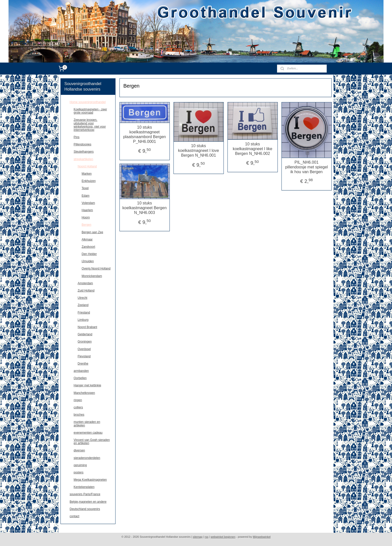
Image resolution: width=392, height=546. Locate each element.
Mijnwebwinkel (262, 537)
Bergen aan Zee (92, 232)
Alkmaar (87, 239)
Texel (85, 188)
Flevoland (84, 356)
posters (79, 472)
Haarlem (87, 210)
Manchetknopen (84, 393)
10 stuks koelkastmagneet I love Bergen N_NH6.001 (198, 151)
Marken (87, 174)
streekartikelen (83, 159)
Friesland (84, 313)
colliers (78, 407)
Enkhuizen (89, 181)
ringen (78, 400)
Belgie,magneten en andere (88, 502)
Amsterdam (85, 283)
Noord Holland (87, 166)
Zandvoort (88, 247)
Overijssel (84, 349)
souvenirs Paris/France (85, 494)
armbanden (81, 371)
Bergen (87, 225)
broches (79, 415)
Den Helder (89, 254)
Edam (86, 196)
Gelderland (85, 334)
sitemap (198, 537)
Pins (77, 137)
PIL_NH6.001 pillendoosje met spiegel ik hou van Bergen (306, 167)
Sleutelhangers (84, 152)
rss (207, 537)
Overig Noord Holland (96, 268)
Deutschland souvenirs (85, 509)
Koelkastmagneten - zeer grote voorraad (90, 111)
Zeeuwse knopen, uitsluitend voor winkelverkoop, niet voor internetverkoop (90, 125)
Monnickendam (92, 276)
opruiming (80, 465)
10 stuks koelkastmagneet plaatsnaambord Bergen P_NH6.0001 (144, 134)
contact (75, 516)
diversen (79, 450)
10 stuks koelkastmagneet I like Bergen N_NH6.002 (252, 149)
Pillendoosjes (83, 144)
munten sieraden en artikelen (87, 424)
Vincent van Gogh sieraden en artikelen (92, 442)
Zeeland (83, 305)
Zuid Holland (86, 291)
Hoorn (86, 217)
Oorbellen (80, 378)
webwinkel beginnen (223, 537)
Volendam (88, 203)
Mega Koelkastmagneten (90, 480)
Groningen (85, 342)
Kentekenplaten (84, 487)
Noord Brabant (87, 327)
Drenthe (83, 364)
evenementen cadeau (88, 433)
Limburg (83, 320)
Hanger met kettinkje (87, 385)
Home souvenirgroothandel (88, 102)
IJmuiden (88, 261)
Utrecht (83, 298)
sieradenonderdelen (87, 458)
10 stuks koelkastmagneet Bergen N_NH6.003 (144, 208)
